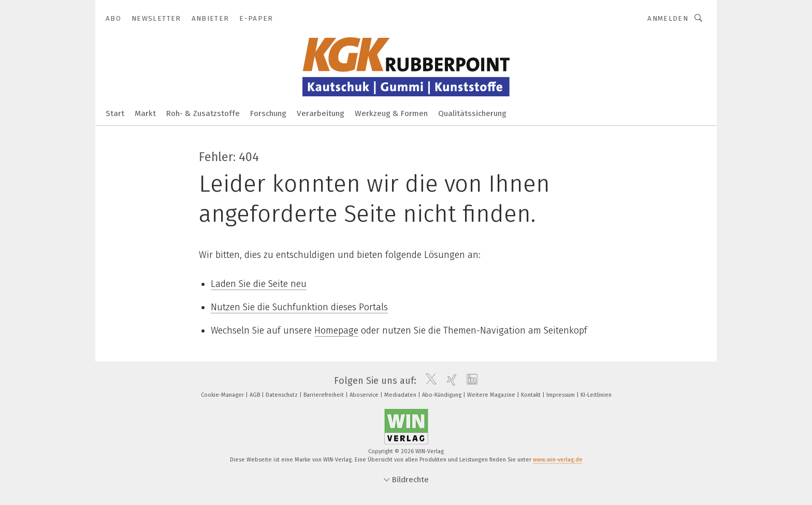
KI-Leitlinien (596, 395)
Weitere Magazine (492, 395)
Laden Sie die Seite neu (259, 284)
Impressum (561, 395)
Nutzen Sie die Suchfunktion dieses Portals (299, 307)
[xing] (449, 381)
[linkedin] (469, 381)
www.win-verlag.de (558, 460)
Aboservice (365, 395)
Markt (145, 113)
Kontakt (532, 395)
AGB (256, 395)
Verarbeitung (321, 113)
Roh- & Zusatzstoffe (203, 113)
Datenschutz (282, 395)
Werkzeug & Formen (391, 113)
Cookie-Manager (223, 395)
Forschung (268, 113)
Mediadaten (401, 395)
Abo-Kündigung (443, 395)
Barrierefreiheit (324, 395)
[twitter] (429, 381)
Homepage (336, 330)
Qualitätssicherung (472, 113)
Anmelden (668, 18)
